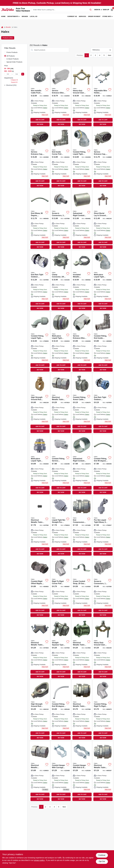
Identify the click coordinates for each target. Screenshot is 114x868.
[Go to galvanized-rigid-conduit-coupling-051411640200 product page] (82, 219)
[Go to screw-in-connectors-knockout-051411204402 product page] (103, 587)
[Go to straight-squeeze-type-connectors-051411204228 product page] (61, 649)
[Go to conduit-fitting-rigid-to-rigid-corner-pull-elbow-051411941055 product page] (103, 710)
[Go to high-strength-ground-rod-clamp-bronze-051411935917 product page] (40, 710)
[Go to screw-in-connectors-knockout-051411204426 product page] (61, 219)
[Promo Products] (5, 52)
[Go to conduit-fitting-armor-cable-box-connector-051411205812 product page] (82, 403)
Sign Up (106, 10)
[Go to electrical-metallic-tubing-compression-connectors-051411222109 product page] (82, 710)
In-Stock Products (13, 59)
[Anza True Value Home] (8, 10)
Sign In (97, 10)
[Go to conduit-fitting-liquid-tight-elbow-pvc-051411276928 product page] (40, 342)
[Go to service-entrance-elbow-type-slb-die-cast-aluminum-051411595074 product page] (82, 342)
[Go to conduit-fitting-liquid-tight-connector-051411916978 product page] (82, 158)
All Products (11, 56)
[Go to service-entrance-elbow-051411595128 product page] (61, 97)
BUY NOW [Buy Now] (40, 124)
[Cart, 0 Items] (112, 10)
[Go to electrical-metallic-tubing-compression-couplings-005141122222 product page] (40, 526)
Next (110, 55)
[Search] (91, 10)
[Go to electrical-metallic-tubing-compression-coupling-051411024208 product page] (61, 403)
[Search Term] (62, 10)
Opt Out (102, 861)
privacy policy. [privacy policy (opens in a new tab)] (39, 860)
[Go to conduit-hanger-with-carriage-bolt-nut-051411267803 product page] (61, 772)
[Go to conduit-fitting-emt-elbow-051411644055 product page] (61, 710)
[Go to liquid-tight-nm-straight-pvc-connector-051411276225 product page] (61, 526)
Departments (13, 16)
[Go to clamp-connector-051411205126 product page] (61, 281)
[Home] (2, 27)
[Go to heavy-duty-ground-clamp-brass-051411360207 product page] (82, 97)
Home (3, 16)
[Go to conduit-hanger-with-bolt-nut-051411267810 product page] (82, 772)
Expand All (14, 82)
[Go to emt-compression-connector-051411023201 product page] (82, 526)
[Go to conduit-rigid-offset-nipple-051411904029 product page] (40, 587)
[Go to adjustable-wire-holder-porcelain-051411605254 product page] (103, 97)
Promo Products (12, 52)
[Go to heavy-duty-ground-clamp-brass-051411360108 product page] (103, 649)
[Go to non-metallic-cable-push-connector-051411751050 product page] (40, 97)
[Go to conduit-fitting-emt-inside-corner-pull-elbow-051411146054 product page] (103, 342)
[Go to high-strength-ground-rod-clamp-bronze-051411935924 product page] (40, 403)
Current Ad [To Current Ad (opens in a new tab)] (72, 16)
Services (82, 16)
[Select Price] (23, 74)
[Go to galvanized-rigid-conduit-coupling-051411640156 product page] (82, 465)
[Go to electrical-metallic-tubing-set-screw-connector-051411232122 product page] (82, 649)
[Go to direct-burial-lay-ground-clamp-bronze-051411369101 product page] (103, 219)
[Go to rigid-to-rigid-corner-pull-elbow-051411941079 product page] (61, 587)
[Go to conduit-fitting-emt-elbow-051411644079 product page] (103, 465)
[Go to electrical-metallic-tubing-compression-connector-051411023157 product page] (103, 772)
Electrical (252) (11, 85)
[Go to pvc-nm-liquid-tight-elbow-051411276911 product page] (103, 526)
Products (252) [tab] (8, 38)
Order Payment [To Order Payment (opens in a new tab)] (94, 16)
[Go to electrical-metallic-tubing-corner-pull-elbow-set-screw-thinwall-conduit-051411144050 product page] (40, 649)
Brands (25, 16)
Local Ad (34, 16)
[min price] (8, 74)
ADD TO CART (40, 120)
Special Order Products (14, 62)
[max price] (17, 74)
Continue (102, 855)
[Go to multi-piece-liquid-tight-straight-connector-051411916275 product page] (61, 342)
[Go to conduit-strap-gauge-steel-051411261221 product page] (82, 587)
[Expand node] (5, 85)
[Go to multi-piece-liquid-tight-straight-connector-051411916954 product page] (103, 281)
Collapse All (14, 80)
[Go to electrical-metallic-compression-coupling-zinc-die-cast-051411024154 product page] (40, 772)
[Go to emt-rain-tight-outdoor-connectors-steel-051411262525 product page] (40, 281)
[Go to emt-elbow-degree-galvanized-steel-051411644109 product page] (40, 219)
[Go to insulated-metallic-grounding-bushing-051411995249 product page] (82, 281)
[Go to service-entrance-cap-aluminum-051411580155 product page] (40, 158)
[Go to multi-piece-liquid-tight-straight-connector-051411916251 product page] (40, 465)
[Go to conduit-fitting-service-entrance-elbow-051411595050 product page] (61, 465)
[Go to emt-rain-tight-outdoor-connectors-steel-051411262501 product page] (103, 403)
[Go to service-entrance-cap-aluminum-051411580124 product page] (103, 158)
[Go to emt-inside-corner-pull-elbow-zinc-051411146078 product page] (61, 158)
